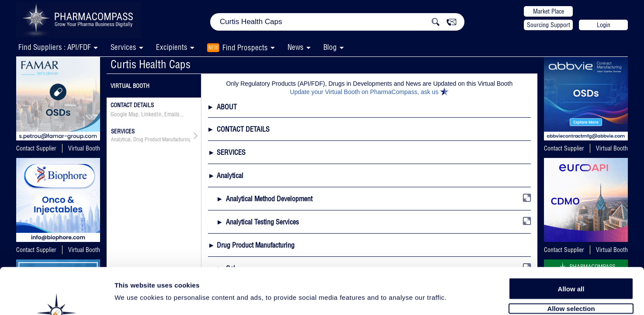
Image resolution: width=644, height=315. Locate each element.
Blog (330, 47)
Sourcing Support (549, 25)
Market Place (549, 11)
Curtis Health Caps (151, 64)
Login (604, 25)
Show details (459, 298)
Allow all (571, 242)
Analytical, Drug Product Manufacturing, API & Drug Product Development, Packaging (151, 140)
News (296, 47)
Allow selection (571, 261)
